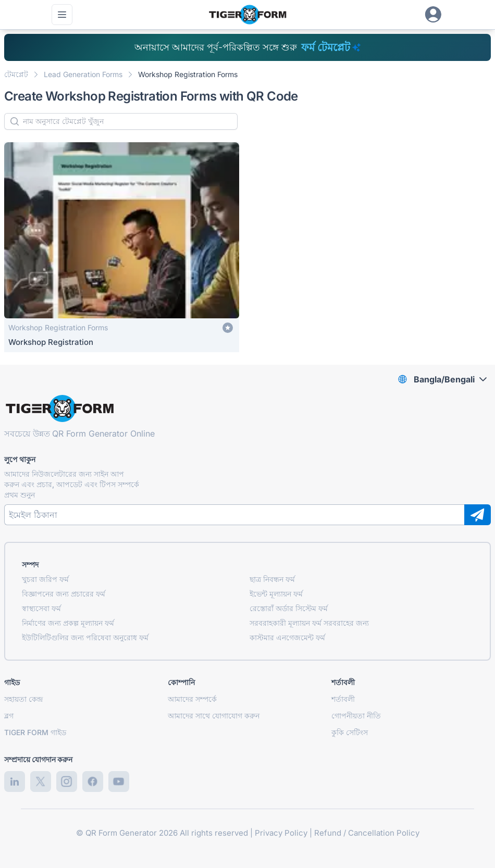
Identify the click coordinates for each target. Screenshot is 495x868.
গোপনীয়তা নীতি (356, 716)
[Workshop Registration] (122, 247)
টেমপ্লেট (16, 74)
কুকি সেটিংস (350, 732)
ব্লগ (9, 716)
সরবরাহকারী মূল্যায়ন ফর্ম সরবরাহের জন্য (309, 623)
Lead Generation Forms (83, 74)
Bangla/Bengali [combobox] (444, 379)
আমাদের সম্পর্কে (192, 699)
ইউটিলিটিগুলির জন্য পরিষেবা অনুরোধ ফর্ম (85, 637)
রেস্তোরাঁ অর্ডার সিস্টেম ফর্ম (289, 608)
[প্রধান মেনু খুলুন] (62, 15)
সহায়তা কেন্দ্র (23, 699)
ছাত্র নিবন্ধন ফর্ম (272, 579)
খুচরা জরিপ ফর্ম (45, 579)
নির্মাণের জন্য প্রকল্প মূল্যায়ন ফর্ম (68, 623)
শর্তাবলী (343, 699)
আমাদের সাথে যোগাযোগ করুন (214, 716)
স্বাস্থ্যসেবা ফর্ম (41, 608)
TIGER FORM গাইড (35, 732)
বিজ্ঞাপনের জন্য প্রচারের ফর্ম (64, 594)
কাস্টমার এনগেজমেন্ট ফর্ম (287, 637)
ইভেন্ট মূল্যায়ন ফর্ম (276, 594)
